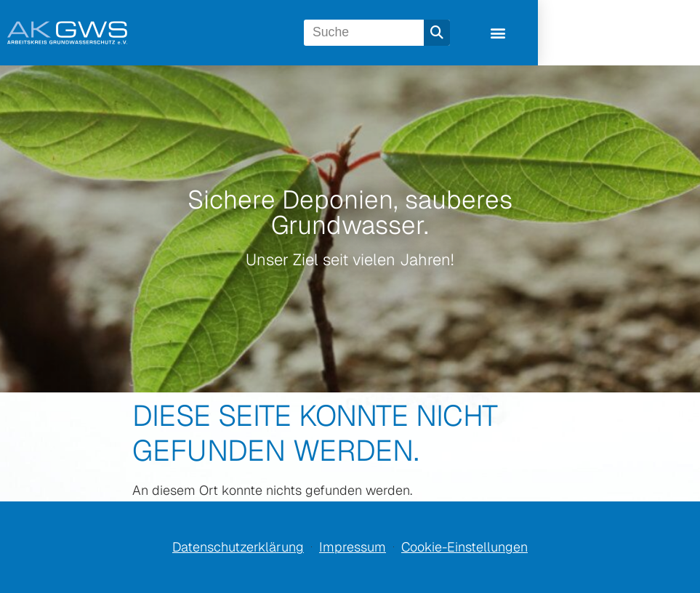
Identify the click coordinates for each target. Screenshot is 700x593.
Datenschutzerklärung (238, 547)
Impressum (353, 547)
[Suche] (575, 33)
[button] (647, 33)
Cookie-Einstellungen (464, 547)
